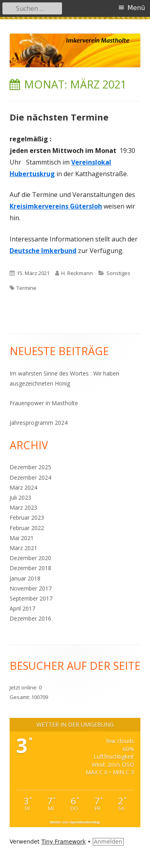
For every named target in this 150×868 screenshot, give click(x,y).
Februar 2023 (27, 517)
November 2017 (31, 588)
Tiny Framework (63, 842)
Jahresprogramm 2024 (39, 423)
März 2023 (23, 507)
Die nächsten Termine (59, 117)
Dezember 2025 (30, 467)
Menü (136, 8)
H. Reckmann (77, 273)
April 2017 (22, 608)
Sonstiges (118, 273)
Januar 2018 (25, 578)
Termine (26, 288)
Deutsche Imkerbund (43, 251)
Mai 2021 (22, 538)
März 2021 (23, 548)
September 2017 (31, 598)
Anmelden (108, 842)
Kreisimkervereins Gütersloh (56, 206)
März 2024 (23, 487)
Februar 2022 (27, 528)
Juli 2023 (20, 497)
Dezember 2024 (30, 477)
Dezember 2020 (30, 558)
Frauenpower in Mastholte (44, 403)
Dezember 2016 (30, 618)
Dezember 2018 (30, 568)
